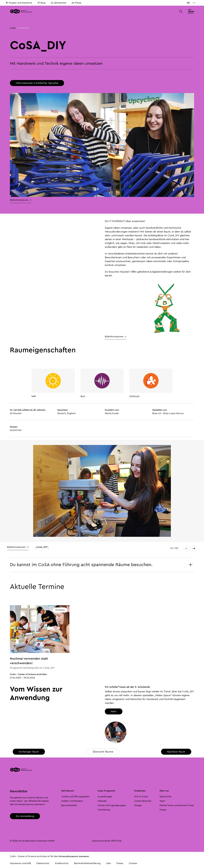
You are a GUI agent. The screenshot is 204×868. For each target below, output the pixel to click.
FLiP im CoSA (141, 797)
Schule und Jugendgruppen (112, 805)
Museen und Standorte (19, 3)
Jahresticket (59, 3)
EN (194, 3)
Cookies (133, 863)
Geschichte (165, 797)
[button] (181, 11)
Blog (41, 3)
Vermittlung (104, 810)
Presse (76, 3)
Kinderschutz (62, 863)
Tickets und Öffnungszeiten (75, 797)
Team (162, 801)
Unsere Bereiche (143, 801)
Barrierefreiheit (69, 805)
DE (188, 3)
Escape (138, 805)
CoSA (13, 28)
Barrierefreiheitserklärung (87, 863)
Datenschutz (43, 863)
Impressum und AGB (20, 863)
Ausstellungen (105, 797)
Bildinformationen (21, 200)
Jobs (108, 863)
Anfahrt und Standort (72, 801)
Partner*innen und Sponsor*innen (177, 805)
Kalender (102, 801)
